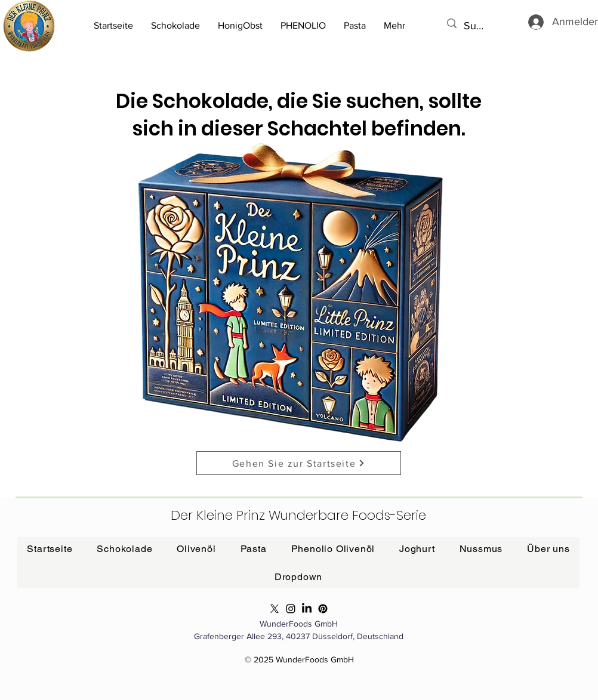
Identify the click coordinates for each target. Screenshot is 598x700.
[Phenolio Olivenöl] (291, 609)
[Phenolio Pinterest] (323, 609)
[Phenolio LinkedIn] (307, 609)
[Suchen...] (475, 26)
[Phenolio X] (275, 609)
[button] (355, 26)
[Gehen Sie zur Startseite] (299, 463)
